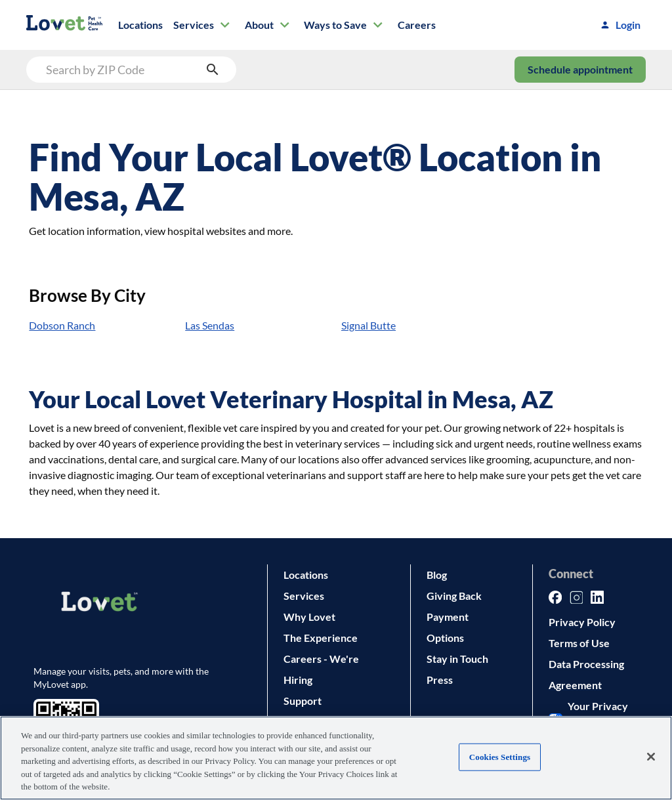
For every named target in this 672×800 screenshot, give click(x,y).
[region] (336, 758)
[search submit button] (213, 70)
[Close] (651, 757)
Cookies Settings (500, 757)
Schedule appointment (580, 70)
